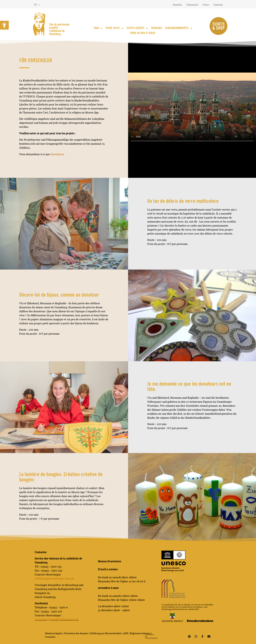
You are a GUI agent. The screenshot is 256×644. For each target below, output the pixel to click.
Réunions (157, 28)
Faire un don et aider (143, 33)
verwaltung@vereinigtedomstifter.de (57, 619)
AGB (126, 633)
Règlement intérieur (140, 633)
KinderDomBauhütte (179, 28)
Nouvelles (177, 5)
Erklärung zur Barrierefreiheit (106, 633)
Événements (192, 5)
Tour (98, 28)
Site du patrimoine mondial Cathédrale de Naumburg (59, 30)
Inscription (57, 154)
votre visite (114, 28)
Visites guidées (137, 28)
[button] (4, 25)
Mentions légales (54, 633)
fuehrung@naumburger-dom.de (55, 579)
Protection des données (77, 633)
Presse (206, 5)
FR (37, 5)
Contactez (218, 5)
